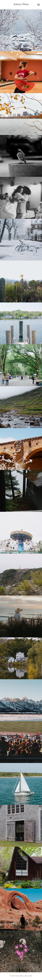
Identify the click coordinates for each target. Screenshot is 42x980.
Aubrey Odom (21, 5)
